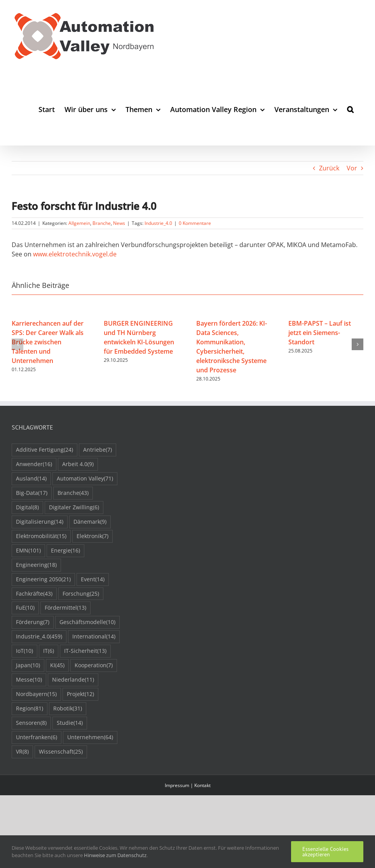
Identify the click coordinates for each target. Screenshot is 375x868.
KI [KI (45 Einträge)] (57, 665)
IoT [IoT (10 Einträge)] (24, 651)
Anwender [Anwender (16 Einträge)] (34, 464)
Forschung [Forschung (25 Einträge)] (81, 594)
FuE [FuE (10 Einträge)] (25, 608)
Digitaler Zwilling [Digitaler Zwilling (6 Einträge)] (74, 508)
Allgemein (79, 223)
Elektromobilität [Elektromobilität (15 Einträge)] (41, 536)
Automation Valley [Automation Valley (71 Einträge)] (85, 479)
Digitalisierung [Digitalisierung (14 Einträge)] (40, 522)
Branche (102, 223)
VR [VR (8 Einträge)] (22, 752)
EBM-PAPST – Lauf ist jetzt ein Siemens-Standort (320, 333)
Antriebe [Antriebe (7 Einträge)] (98, 450)
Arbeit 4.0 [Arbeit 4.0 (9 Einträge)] (78, 464)
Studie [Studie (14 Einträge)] (70, 723)
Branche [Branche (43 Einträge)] (73, 493)
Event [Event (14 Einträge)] (93, 580)
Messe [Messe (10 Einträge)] (29, 680)
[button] (350, 109)
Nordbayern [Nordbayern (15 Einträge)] (36, 694)
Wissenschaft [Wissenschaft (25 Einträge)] (61, 752)
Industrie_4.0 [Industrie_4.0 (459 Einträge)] (39, 637)
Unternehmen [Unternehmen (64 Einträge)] (90, 737)
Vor (352, 168)
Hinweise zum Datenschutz (115, 855)
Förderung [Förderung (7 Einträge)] (33, 622)
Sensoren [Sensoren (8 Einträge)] (31, 723)
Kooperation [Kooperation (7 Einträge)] (94, 665)
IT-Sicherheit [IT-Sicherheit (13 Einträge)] (85, 651)
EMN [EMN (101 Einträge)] (28, 551)
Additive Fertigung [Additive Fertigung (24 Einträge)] (44, 450)
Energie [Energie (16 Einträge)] (65, 551)
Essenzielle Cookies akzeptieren (325, 852)
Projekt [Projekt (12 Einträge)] (80, 694)
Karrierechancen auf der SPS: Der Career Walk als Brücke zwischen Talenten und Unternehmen (48, 342)
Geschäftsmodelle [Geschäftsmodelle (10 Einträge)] (87, 622)
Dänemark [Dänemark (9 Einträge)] (90, 522)
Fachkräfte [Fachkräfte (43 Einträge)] (34, 594)
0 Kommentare (195, 223)
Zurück (329, 168)
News (119, 223)
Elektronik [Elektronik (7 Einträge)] (92, 536)
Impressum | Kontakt (188, 785)
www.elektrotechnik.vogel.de (75, 254)
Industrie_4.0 (158, 223)
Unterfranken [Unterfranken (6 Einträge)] (37, 737)
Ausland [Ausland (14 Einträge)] (31, 479)
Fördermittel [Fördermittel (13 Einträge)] (65, 608)
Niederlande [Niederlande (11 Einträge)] (73, 680)
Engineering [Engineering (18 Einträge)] (36, 565)
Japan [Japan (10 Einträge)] (28, 665)
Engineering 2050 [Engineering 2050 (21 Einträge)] (43, 580)
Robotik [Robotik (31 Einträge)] (68, 709)
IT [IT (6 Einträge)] (49, 651)
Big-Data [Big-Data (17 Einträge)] (32, 493)
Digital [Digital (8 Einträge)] (27, 508)
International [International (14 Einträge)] (94, 637)
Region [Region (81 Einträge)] (30, 709)
